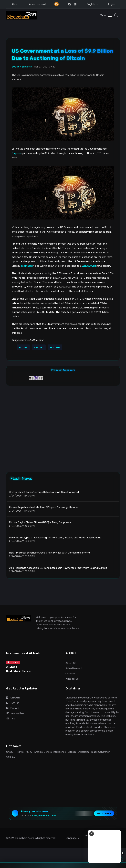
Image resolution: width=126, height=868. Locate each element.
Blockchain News (24, 838)
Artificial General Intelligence (50, 752)
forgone (16, 153)
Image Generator (100, 752)
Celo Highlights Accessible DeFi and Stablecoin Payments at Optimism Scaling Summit (58, 568)
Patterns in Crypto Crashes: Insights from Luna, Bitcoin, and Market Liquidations (55, 537)
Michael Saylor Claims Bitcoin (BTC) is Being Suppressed (41, 522)
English (91, 4)
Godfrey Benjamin (22, 67)
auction (39, 347)
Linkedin (13, 698)
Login (111, 4)
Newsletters (15, 713)
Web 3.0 (11, 757)
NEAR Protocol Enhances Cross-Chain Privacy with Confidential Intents (50, 553)
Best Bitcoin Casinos (19, 671)
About (15, 4)
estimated (27, 266)
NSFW (29, 752)
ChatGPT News (15, 752)
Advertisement (37, 4)
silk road (55, 347)
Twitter (12, 703)
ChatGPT (12, 667)
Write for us (72, 679)
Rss (11, 719)
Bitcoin (72, 752)
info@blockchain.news (44, 816)
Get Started (104, 813)
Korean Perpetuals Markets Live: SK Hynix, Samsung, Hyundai (44, 507)
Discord (13, 708)
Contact (70, 674)
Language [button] (71, 838)
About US (71, 663)
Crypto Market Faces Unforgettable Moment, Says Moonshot (44, 492)
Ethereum (83, 752)
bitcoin (23, 347)
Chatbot (13, 662)
